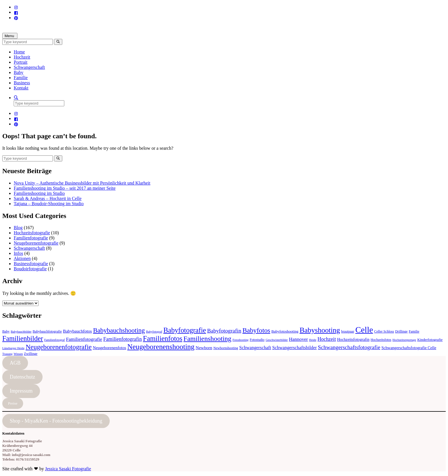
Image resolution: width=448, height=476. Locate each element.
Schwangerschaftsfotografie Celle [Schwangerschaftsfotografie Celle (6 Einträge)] (409, 348)
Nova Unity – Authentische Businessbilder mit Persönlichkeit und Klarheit (82, 183)
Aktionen (22, 258)
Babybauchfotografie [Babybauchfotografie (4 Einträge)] (47, 331)
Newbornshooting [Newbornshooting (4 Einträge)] (226, 348)
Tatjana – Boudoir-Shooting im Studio (49, 204)
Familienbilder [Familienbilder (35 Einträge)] (23, 338)
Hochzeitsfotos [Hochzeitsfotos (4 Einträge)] (381, 340)
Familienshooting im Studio (39, 193)
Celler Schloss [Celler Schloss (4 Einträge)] (384, 331)
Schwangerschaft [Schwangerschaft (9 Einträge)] (255, 348)
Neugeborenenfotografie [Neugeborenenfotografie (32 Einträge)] (59, 347)
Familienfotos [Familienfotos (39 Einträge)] (163, 338)
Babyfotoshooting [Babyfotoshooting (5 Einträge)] (285, 331)
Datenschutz (22, 377)
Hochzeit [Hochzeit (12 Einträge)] (327, 339)
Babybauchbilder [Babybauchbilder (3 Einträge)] (21, 332)
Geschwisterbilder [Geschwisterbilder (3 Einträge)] (277, 340)
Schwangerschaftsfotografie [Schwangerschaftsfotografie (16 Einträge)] (349, 347)
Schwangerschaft (29, 67)
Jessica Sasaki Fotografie (68, 469)
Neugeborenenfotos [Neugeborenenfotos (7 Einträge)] (110, 348)
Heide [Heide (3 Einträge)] (313, 340)
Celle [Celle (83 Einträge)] (364, 330)
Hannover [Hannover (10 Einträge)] (298, 339)
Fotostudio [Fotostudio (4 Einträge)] (257, 340)
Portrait (21, 62)
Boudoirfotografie (30, 269)
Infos (18, 253)
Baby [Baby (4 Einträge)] (6, 331)
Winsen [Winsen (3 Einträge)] (18, 354)
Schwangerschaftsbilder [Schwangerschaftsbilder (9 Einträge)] (295, 348)
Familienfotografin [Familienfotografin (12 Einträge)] (122, 339)
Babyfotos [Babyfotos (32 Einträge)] (256, 330)
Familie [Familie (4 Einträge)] (414, 331)
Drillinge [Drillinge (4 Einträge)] (401, 331)
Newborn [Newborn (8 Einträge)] (204, 348)
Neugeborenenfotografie (36, 243)
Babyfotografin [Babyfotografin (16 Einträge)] (224, 331)
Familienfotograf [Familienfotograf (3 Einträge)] (55, 340)
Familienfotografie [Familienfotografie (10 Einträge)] (84, 339)
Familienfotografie (31, 238)
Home (19, 52)
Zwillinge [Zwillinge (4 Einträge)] (31, 354)
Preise (13, 403)
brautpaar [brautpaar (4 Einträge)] (348, 331)
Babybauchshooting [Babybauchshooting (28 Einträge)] (119, 330)
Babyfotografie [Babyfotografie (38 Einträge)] (185, 330)
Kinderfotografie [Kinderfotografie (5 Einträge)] (430, 340)
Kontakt (21, 88)
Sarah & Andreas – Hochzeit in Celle (48, 198)
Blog (18, 228)
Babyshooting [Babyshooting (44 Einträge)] (320, 330)
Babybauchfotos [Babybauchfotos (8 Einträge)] (77, 331)
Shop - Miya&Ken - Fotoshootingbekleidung (56, 421)
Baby (19, 72)
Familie (21, 78)
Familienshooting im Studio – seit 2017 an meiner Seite (65, 188)
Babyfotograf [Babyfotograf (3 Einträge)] (154, 332)
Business (22, 83)
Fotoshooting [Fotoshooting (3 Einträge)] (241, 340)
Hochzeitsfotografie (32, 233)
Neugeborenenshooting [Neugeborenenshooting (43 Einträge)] (161, 347)
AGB (15, 363)
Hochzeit (22, 57)
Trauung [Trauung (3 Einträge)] (7, 354)
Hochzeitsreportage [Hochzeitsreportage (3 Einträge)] (404, 340)
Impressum (21, 391)
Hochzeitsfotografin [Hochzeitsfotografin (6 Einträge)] (353, 339)
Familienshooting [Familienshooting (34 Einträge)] (207, 339)
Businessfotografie (31, 264)
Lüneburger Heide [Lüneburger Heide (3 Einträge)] (13, 348)
